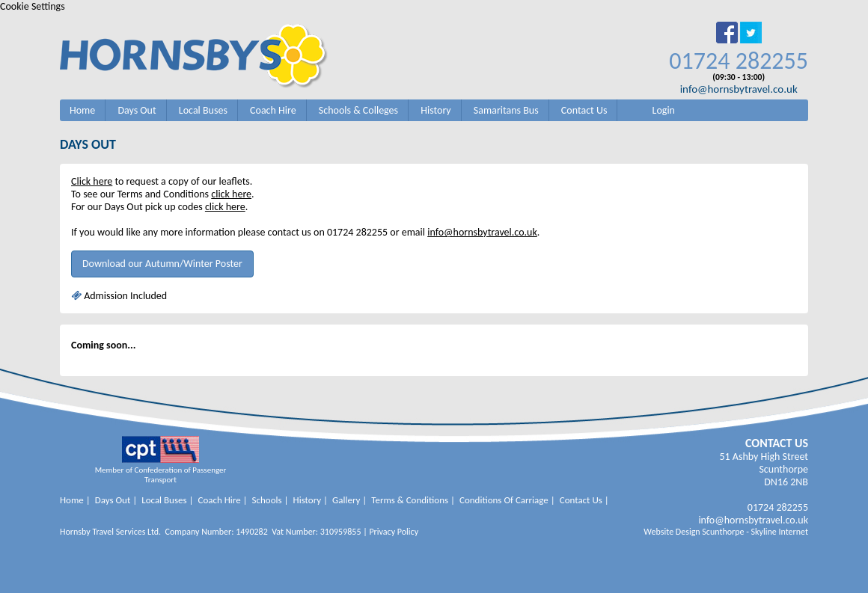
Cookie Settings (33, 6)
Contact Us (584, 110)
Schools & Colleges (358, 110)
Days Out (137, 110)
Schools (267, 500)
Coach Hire (273, 110)
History (435, 110)
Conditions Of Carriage (504, 500)
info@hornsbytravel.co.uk (739, 89)
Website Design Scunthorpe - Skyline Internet (726, 532)
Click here (92, 181)
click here (231, 194)
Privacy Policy (394, 532)
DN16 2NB (786, 482)
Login (664, 110)
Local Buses (203, 110)
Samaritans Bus (506, 110)
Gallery (346, 500)
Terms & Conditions (410, 500)
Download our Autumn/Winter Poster (162, 264)
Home (82, 110)
